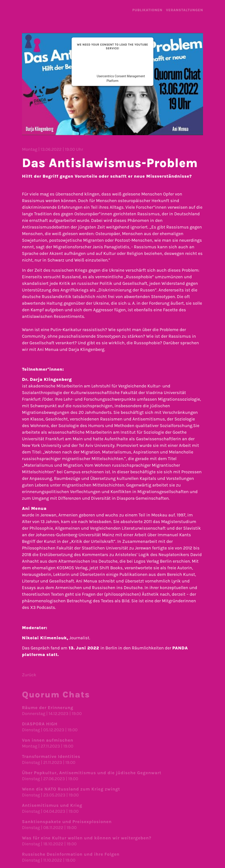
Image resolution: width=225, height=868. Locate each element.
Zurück (29, 675)
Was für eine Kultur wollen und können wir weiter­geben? (87, 838)
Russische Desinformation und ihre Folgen (71, 854)
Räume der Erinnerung (48, 708)
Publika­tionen (147, 10)
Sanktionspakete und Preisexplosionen (67, 822)
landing (13, 10)
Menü (213, 10)
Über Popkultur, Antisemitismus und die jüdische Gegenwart (92, 773)
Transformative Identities (51, 757)
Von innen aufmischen (48, 740)
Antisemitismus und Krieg (52, 805)
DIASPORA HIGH (40, 724)
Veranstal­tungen (184, 10)
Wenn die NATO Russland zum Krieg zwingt (71, 789)
